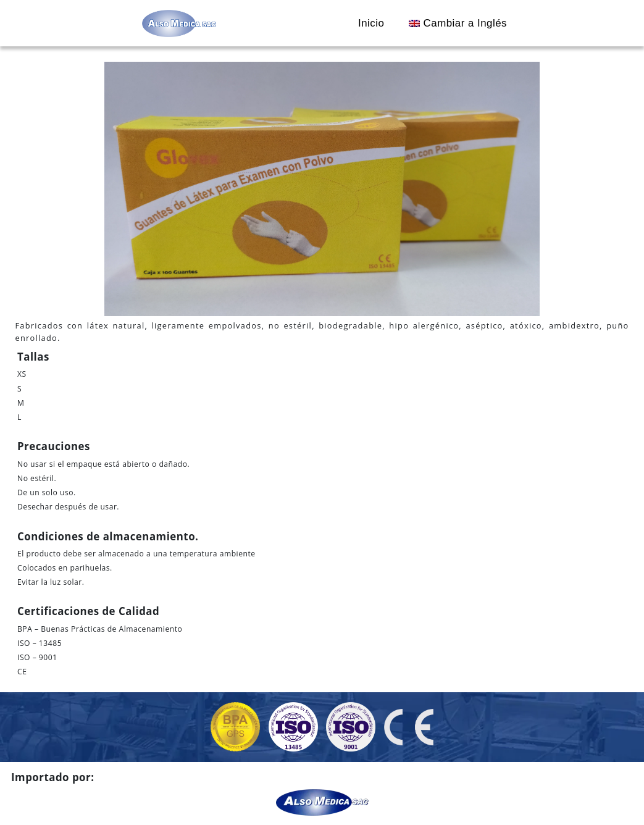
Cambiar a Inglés (458, 23)
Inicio (371, 23)
